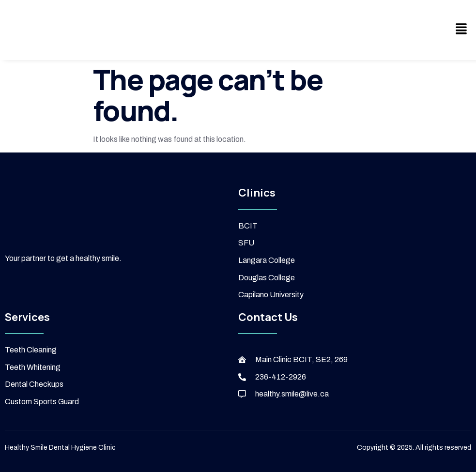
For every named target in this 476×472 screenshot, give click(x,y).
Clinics (257, 193)
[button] (461, 30)
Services (27, 317)
